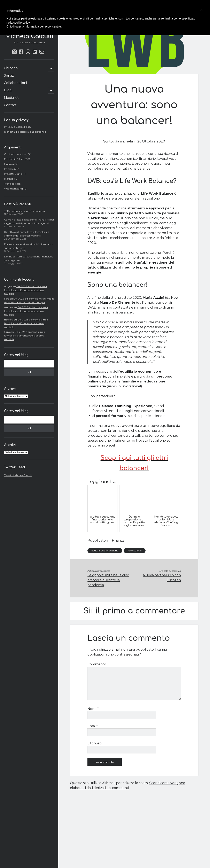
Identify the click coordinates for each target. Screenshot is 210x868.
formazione (135, 551)
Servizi (9, 75)
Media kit (11, 98)
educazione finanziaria (105, 551)
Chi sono (11, 68)
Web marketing (13, 189)
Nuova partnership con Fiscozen (162, 578)
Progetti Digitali (14, 174)
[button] (202, 10)
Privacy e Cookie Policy (18, 127)
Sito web (95, 743)
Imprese (9, 169)
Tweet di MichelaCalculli (18, 475)
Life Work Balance (157, 193)
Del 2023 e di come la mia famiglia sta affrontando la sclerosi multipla (25, 290)
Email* (93, 726)
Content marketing (16, 154)
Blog (8, 90)
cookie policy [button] (21, 23)
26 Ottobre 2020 (151, 141)
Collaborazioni (15, 83)
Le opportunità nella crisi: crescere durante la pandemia (108, 580)
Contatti (11, 105)
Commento (97, 664)
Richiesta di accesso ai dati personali (25, 132)
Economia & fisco (14, 159)
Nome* (93, 709)
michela (126, 141)
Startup (9, 179)
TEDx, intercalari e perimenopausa (24, 211)
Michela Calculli (29, 36)
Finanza (9, 164)
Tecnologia (10, 184)
